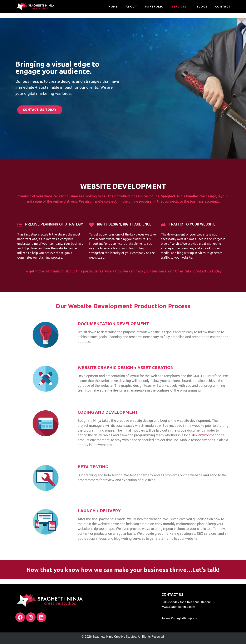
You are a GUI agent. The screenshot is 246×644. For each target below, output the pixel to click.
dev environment (205, 435)
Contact (223, 7)
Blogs (202, 7)
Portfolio (154, 7)
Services (179, 7)
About (131, 7)
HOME (113, 7)
